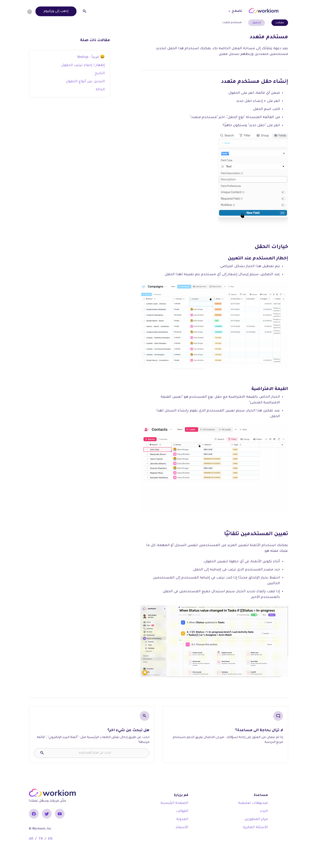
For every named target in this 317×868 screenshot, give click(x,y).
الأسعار (182, 828)
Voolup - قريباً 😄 (91, 57)
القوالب (182, 811)
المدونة (182, 820)
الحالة (100, 90)
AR (31, 839)
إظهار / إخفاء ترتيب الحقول (83, 65)
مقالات (280, 23)
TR (41, 839)
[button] (31, 11)
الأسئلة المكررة (255, 828)
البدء (264, 811)
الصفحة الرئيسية (174, 803)
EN (50, 839)
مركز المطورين (256, 820)
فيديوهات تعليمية (253, 803)
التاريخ (100, 74)
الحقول (257, 23)
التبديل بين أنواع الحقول (85, 82)
